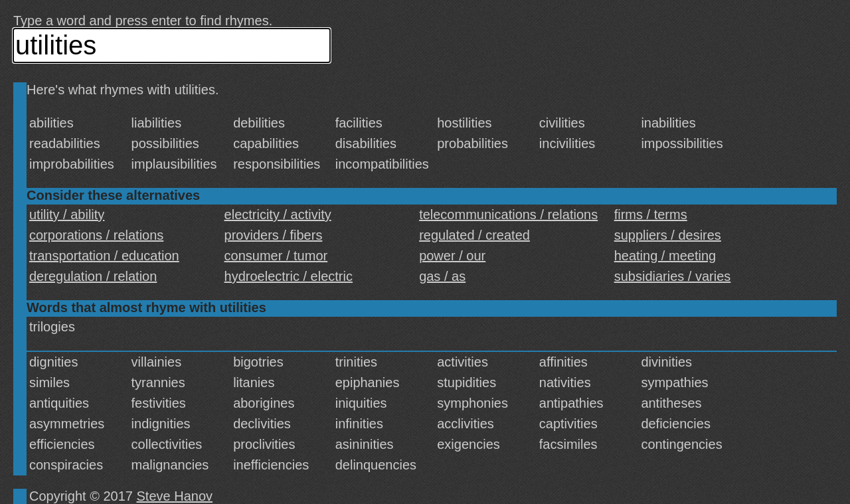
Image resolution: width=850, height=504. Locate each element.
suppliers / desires (668, 235)
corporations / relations (96, 235)
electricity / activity (278, 214)
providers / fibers (274, 235)
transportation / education (104, 256)
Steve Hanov (175, 496)
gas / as (442, 276)
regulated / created (474, 235)
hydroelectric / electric (289, 276)
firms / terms (651, 214)
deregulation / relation (93, 276)
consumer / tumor (276, 256)
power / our (452, 256)
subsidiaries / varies (673, 276)
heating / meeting (665, 256)
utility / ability (67, 214)
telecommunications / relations (508, 214)
